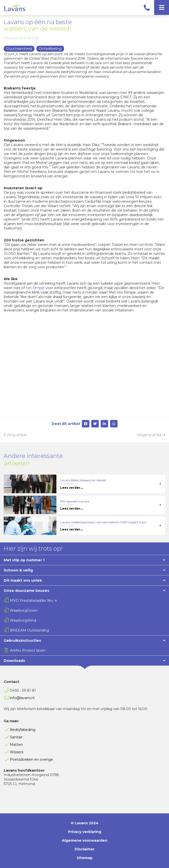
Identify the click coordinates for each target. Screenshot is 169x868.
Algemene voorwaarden (85, 840)
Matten (16, 745)
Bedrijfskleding (23, 730)
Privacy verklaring (85, 832)
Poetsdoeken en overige (31, 759)
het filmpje (35, 288)
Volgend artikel (151, 435)
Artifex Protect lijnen (28, 650)
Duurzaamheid (19, 49)
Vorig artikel (15, 435)
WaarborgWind (23, 620)
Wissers (17, 752)
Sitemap (85, 858)
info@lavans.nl (22, 698)
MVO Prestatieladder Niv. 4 (33, 601)
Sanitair (16, 737)
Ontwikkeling (50, 49)
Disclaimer (85, 849)
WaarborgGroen (24, 610)
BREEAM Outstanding (29, 630)
